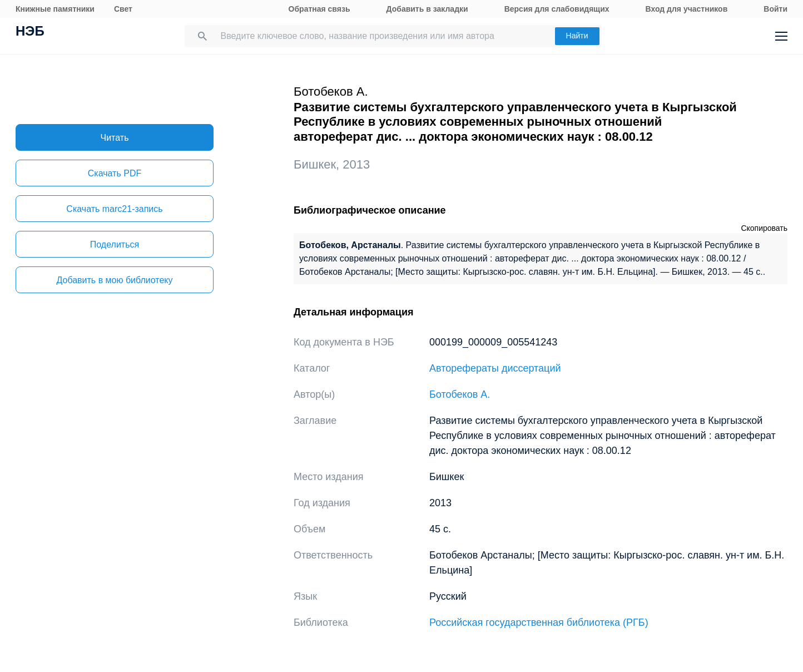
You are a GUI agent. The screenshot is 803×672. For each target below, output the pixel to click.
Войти (775, 9)
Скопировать (764, 228)
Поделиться (115, 244)
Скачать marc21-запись (114, 209)
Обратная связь (319, 9)
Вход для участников (687, 9)
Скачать (115, 173)
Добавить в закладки (427, 9)
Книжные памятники (55, 9)
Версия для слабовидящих (557, 9)
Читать (115, 138)
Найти (577, 36)
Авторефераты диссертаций (495, 368)
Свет (123, 9)
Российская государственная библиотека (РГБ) (539, 622)
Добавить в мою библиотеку (114, 280)
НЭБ (30, 32)
